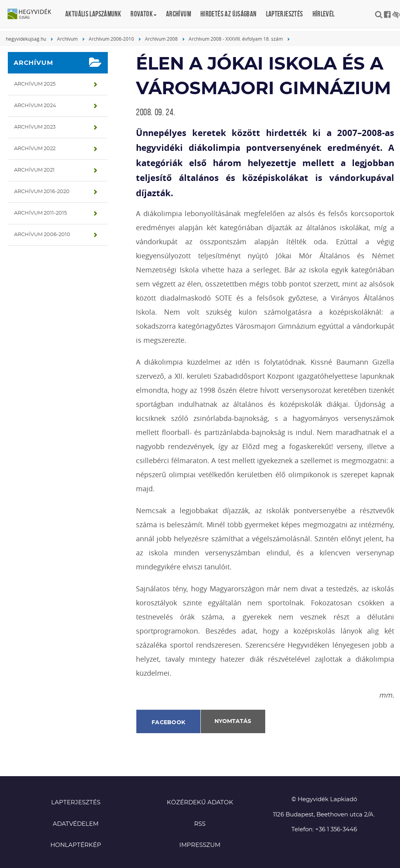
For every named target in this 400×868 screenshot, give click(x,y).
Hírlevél (324, 14)
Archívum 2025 (35, 84)
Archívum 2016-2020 (42, 192)
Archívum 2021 (34, 170)
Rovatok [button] (144, 14)
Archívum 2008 (161, 39)
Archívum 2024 (35, 106)
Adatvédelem (76, 824)
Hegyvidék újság (33, 14)
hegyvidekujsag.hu (26, 39)
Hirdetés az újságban (229, 14)
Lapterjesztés (285, 14)
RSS (200, 824)
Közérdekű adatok (200, 803)
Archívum (179, 14)
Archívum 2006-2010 (111, 39)
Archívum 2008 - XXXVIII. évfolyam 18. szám (236, 39)
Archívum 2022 (35, 149)
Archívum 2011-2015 (40, 213)
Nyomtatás (233, 721)
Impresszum (200, 845)
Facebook (168, 723)
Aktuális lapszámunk (93, 14)
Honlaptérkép (76, 845)
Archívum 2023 (35, 127)
